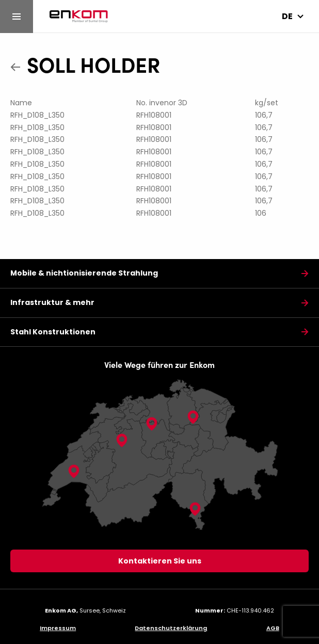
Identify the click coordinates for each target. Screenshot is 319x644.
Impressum (58, 628)
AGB (273, 628)
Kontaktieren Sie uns (160, 561)
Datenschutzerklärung (171, 628)
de (287, 16)
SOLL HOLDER (93, 64)
